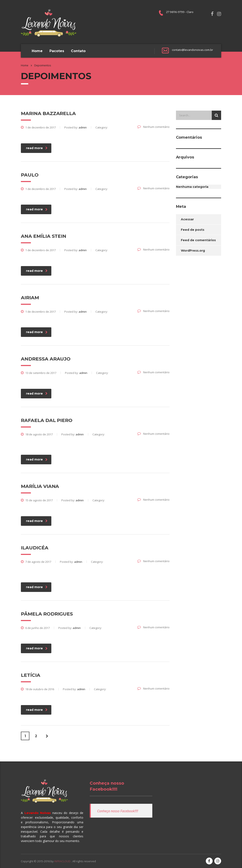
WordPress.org (193, 251)
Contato (78, 51)
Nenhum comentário (153, 127)
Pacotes (57, 51)
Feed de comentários (198, 240)
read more (37, 148)
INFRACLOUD (63, 861)
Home (37, 51)
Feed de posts (193, 230)
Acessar (187, 219)
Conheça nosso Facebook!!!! (118, 811)
